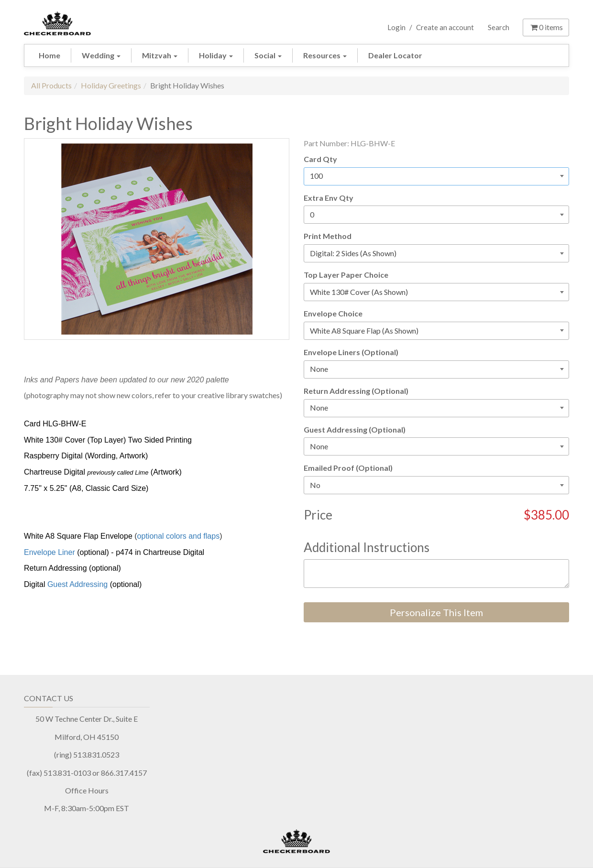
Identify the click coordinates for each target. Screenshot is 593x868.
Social (268, 55)
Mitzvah (160, 55)
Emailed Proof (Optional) (348, 468)
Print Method (328, 236)
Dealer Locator (395, 55)
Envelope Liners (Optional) (351, 352)
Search (499, 27)
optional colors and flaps (179, 536)
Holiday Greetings (111, 85)
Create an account (445, 27)
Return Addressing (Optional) (356, 391)
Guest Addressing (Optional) (355, 429)
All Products (51, 85)
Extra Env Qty (329, 198)
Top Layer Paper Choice (346, 275)
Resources (325, 55)
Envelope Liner (49, 552)
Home (49, 55)
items (546, 27)
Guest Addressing (77, 584)
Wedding (101, 55)
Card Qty (320, 159)
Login (396, 27)
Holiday (216, 55)
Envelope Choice (333, 313)
